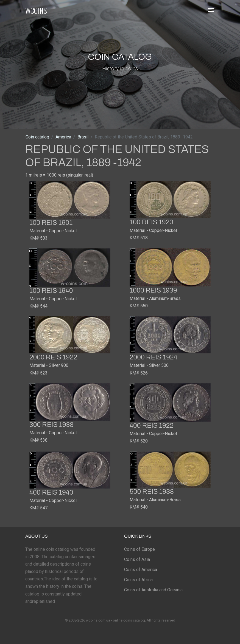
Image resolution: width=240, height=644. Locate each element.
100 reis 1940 (51, 291)
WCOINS (36, 10)
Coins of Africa (138, 580)
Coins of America (141, 570)
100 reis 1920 (151, 222)
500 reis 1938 (152, 492)
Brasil (83, 137)
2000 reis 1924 (154, 357)
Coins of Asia (137, 559)
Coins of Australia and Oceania (153, 590)
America (63, 137)
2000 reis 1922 (53, 357)
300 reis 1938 (51, 425)
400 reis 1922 (152, 425)
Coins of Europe (139, 549)
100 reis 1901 (51, 223)
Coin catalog (37, 137)
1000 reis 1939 (153, 290)
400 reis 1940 (51, 492)
